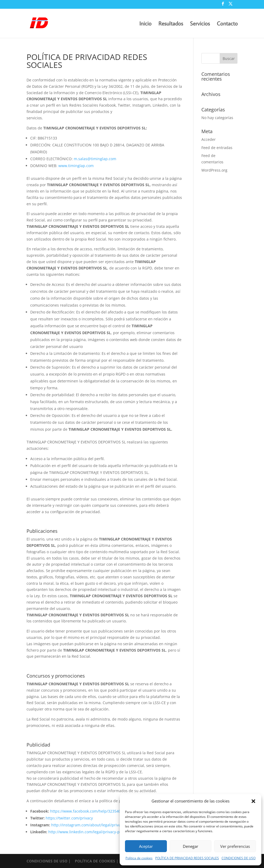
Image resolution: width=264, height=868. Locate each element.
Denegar (191, 846)
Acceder (209, 139)
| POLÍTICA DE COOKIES (92, 861)
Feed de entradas (217, 148)
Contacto (227, 24)
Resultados (171, 24)
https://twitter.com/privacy (69, 818)
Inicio (145, 24)
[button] (253, 801)
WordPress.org (214, 170)
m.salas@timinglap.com (95, 159)
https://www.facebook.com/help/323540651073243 (95, 811)
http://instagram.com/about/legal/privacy (88, 825)
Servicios (200, 24)
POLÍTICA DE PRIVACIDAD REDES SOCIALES (187, 858)
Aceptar (146, 846)
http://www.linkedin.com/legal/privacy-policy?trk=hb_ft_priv (101, 832)
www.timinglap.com (76, 166)
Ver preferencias (235, 846)
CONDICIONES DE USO (239, 858)
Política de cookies (139, 858)
